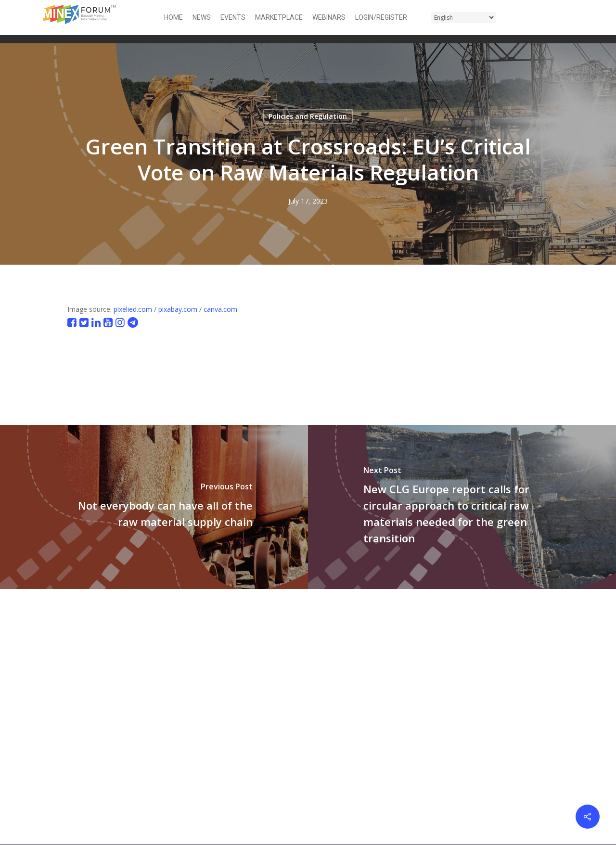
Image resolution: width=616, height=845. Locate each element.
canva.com (220, 309)
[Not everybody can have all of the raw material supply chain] (154, 507)
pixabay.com (178, 309)
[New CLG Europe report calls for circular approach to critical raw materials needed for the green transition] (462, 507)
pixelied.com (133, 309)
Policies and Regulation (308, 116)
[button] (567, 18)
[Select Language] (464, 18)
